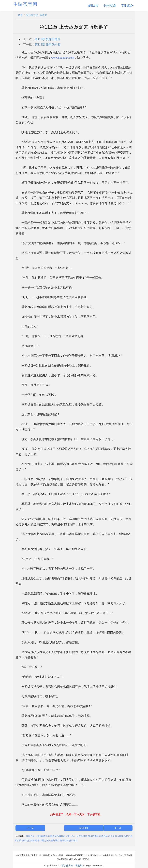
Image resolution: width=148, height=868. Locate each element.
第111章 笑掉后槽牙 (48, 39)
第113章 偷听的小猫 (48, 45)
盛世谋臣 (73, 840)
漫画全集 (93, 6)
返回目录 (84, 828)
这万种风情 (82, 836)
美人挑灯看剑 (53, 840)
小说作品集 (110, 6)
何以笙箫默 (93, 836)
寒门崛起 (42, 840)
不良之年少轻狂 (116, 836)
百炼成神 (103, 836)
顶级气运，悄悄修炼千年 (38, 836)
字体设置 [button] (127, 6)
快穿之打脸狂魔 (29, 840)
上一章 (30, 828)
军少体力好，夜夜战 (37, 15)
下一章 (118, 828)
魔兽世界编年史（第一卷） (63, 836)
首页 (20, 15)
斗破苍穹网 (25, 4)
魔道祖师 (64, 840)
